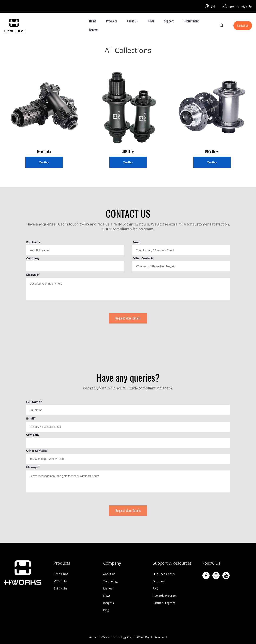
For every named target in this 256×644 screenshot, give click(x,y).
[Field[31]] (128, 443)
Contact (94, 30)
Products (111, 21)
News (151, 21)
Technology (111, 581)
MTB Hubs (60, 581)
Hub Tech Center (164, 574)
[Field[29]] (128, 410)
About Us (132, 21)
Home (93, 21)
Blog (106, 610)
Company (112, 563)
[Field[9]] (75, 250)
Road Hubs (61, 574)
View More (44, 162)
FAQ (155, 588)
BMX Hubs (60, 588)
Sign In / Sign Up (237, 6)
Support (169, 21)
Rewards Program (165, 596)
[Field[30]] (128, 427)
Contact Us (243, 26)
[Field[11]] (181, 250)
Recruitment (191, 21)
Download (159, 581)
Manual (108, 588)
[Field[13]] (75, 266)
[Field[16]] (181, 266)
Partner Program (164, 603)
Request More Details (128, 318)
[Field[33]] (128, 459)
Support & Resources (172, 563)
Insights (108, 603)
